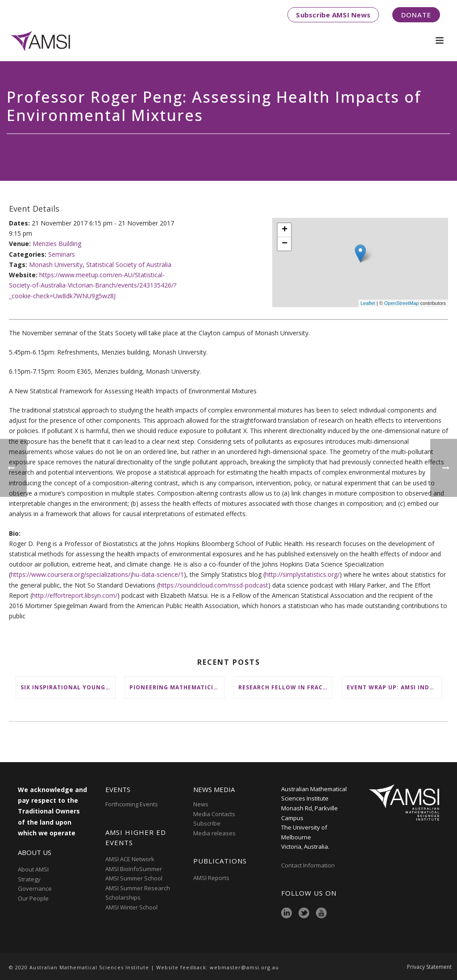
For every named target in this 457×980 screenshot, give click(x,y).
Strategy (29, 879)
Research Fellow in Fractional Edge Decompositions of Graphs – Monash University (286, 687)
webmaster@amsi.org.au (244, 967)
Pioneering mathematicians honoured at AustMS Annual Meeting (177, 687)
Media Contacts (214, 814)
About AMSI (33, 869)
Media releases (214, 833)
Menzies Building (57, 244)
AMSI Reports (211, 878)
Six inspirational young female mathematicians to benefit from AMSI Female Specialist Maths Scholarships (68, 687)
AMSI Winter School (131, 907)
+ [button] (285, 230)
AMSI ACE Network (130, 859)
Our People (33, 898)
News (201, 804)
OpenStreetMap (402, 303)
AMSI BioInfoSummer (134, 869)
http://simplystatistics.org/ (302, 574)
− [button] (285, 244)
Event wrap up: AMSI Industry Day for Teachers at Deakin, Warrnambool (394, 687)
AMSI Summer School (134, 878)
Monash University (56, 265)
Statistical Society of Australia (129, 265)
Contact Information (309, 865)
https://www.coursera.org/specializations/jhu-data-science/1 (97, 574)
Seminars (62, 254)
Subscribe (207, 823)
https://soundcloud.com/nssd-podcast (214, 585)
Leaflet (368, 303)
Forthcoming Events (132, 804)
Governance (35, 888)
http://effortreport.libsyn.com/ (75, 595)
